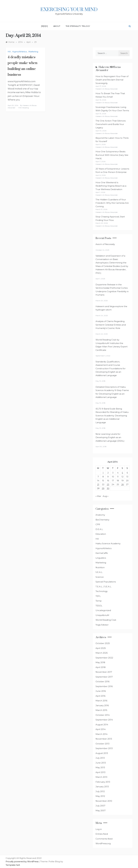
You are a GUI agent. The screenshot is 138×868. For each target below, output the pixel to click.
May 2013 (100, 767)
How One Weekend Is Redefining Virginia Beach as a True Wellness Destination (111, 186)
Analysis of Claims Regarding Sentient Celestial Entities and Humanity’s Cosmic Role (111, 325)
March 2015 (101, 710)
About (57, 26)
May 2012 (100, 796)
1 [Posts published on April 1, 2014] (103, 473)
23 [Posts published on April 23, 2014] (108, 484)
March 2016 (101, 701)
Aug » (106, 496)
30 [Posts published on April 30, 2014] (108, 488)
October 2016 (102, 682)
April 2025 (101, 648)
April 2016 (100, 696)
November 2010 (104, 801)
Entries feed (102, 834)
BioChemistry (102, 520)
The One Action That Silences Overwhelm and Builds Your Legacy (111, 124)
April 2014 (101, 729)
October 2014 (103, 715)
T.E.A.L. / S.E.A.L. (104, 587)
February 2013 (103, 782)
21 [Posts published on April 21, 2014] (98, 484)
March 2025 (102, 653)
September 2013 (104, 748)
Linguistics (101, 558)
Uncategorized (103, 610)
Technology (102, 591)
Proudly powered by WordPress (22, 861)
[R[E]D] (44, 26)
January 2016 (102, 705)
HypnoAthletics (20, 52)
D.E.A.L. (99, 529)
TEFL (98, 596)
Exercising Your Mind (69, 10)
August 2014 (102, 725)
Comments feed (104, 839)
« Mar (98, 496)
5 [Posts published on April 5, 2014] (122, 473)
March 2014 (101, 734)
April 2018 (101, 667)
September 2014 (104, 720)
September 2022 (104, 658)
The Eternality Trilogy (78, 26)
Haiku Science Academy (108, 543)
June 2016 (101, 691)
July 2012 (100, 791)
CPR (98, 524)
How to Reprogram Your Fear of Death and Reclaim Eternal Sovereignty (112, 80)
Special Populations (106, 582)
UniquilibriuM (102, 615)
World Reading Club (106, 620)
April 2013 (100, 772)
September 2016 (104, 686)
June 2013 (101, 763)
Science (100, 577)
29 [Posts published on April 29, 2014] (103, 488)
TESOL (99, 606)
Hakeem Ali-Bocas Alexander (108, 69)
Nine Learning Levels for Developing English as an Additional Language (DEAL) (110, 437)
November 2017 (104, 672)
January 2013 (102, 787)
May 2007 (101, 810)
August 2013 (102, 753)
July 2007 (100, 806)
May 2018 (100, 662)
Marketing (33, 52)
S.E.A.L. (99, 572)
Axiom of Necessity (105, 244)
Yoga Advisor (102, 625)
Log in (99, 829)
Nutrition (100, 567)
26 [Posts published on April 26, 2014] (123, 484)
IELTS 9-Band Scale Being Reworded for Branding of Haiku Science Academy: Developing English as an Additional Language (112, 416)
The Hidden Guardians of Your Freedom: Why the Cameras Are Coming (112, 203)
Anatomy (100, 515)
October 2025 (103, 643)
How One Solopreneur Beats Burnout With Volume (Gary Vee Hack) (112, 155)
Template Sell (13, 865)
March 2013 (101, 777)
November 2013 (104, 739)
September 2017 (104, 677)
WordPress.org (103, 843)
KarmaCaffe (102, 553)
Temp (99, 601)
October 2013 (102, 744)
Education (101, 534)
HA (9, 52)
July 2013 (100, 758)
